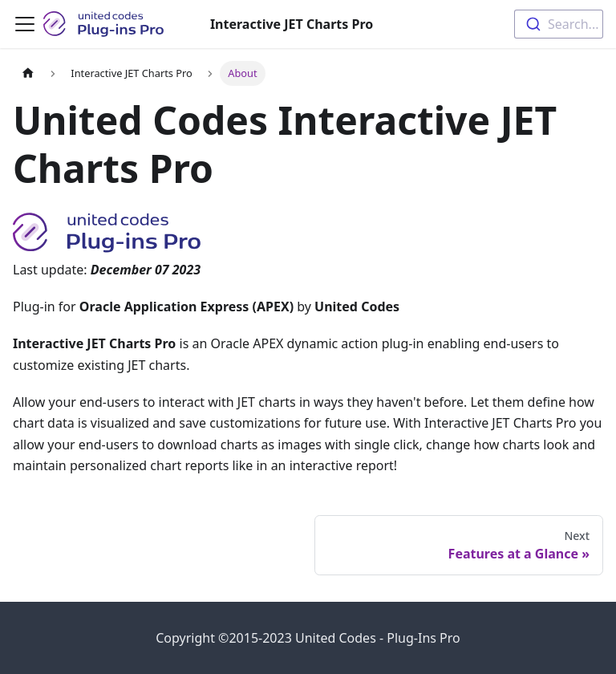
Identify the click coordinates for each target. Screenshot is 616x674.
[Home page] (28, 73)
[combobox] (559, 24)
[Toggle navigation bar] (25, 24)
